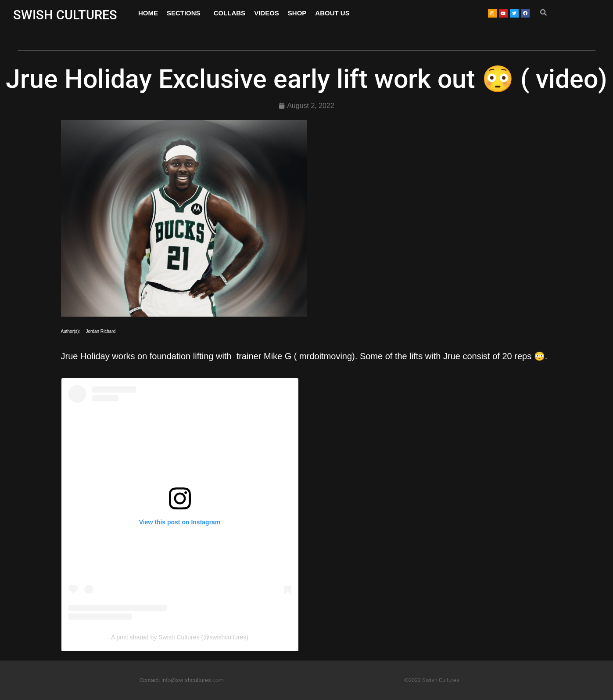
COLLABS (230, 13)
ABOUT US (332, 13)
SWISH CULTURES (65, 15)
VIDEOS (267, 13)
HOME (148, 13)
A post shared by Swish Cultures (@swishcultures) (180, 637)
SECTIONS (186, 13)
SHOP (297, 13)
